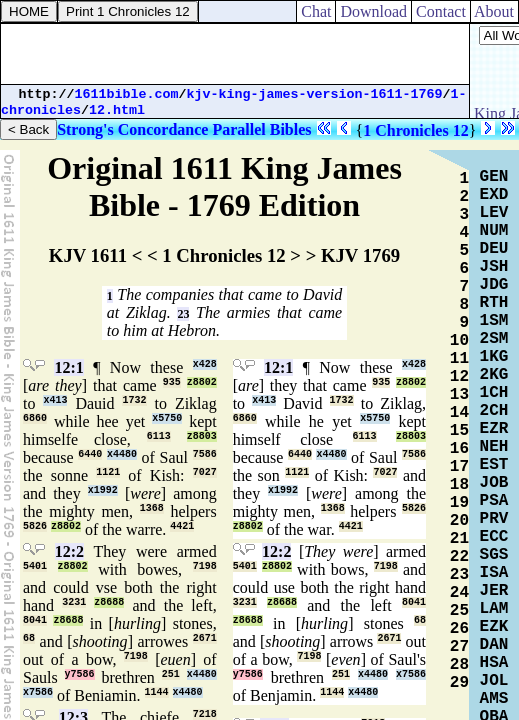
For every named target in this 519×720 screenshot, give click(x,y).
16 (459, 449)
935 (172, 382)
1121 (108, 472)
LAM (494, 609)
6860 (35, 418)
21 (459, 539)
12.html (117, 110)
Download (373, 11)
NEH (494, 447)
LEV (494, 213)
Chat (316, 11)
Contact (441, 11)
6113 (159, 436)
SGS (494, 555)
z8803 (202, 436)
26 (459, 629)
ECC (494, 537)
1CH (494, 393)
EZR (494, 429)
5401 (35, 566)
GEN (494, 177)
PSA (494, 501)
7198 (205, 566)
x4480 (122, 454)
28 (459, 665)
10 (459, 341)
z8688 (109, 602)
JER (494, 591)
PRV (494, 519)
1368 (152, 508)
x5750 (167, 418)
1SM (494, 321)
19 (459, 503)
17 (459, 467)
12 (459, 377)
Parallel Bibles (261, 129)
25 (459, 611)
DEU (494, 249)
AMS (494, 699)
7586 (205, 454)
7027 (205, 472)
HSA (494, 663)
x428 (205, 364)
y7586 (80, 674)
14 (459, 413)
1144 (157, 692)
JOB (494, 483)
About (494, 11)
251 (171, 674)
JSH (494, 267)
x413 (55, 400)
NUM (494, 231)
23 (183, 314)
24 (459, 593)
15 (459, 431)
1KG (494, 357)
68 (29, 638)
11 (459, 359)
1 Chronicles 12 (415, 130)
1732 (134, 400)
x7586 (38, 692)
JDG (494, 285)
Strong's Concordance (132, 129)
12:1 (68, 367)
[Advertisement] (235, 54)
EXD (494, 195)
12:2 (69, 551)
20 (459, 521)
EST (494, 465)
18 (459, 485)
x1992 (103, 490)
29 (459, 683)
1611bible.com (127, 94)
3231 (74, 602)
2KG (494, 375)
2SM (494, 339)
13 (459, 395)
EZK (494, 627)
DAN (494, 645)
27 (459, 647)
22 (459, 557)
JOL (494, 681)
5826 (35, 526)
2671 (205, 638)
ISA (494, 573)
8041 (35, 620)
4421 (182, 526)
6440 (90, 454)
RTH (494, 303)
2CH (494, 411)
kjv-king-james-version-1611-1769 (315, 94)
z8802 (202, 382)
